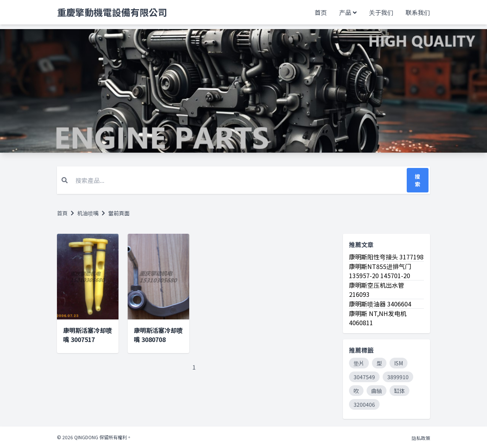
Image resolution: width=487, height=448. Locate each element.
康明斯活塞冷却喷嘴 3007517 (88, 335)
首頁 (62, 213)
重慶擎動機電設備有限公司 (112, 12)
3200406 (364, 404)
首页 (321, 12)
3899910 (398, 377)
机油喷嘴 (88, 213)
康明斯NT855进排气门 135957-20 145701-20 (380, 271)
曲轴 (377, 391)
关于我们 (381, 12)
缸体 (399, 391)
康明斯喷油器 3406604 (380, 304)
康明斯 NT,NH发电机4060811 (378, 318)
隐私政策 (421, 438)
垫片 (359, 363)
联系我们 (418, 12)
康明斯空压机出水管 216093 (377, 290)
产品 (345, 12)
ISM (399, 363)
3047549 (364, 377)
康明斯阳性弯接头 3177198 (386, 257)
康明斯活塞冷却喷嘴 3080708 (158, 335)
